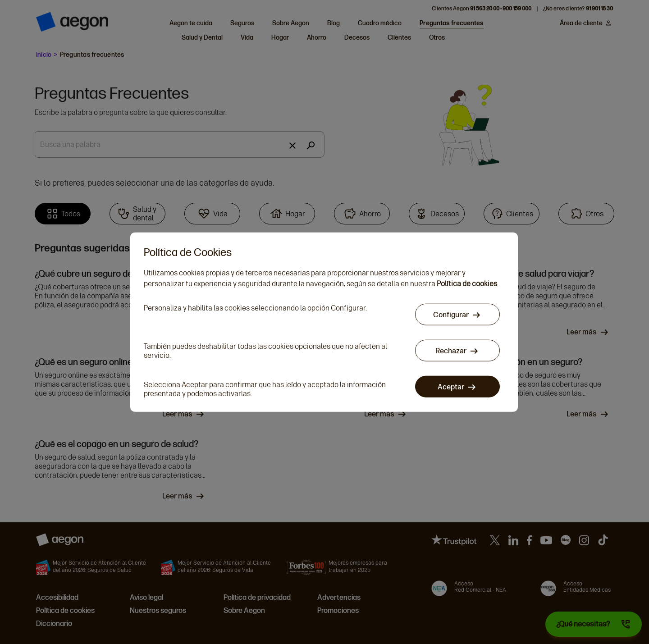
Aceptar (451, 387)
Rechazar (451, 351)
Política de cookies (467, 284)
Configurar (451, 315)
